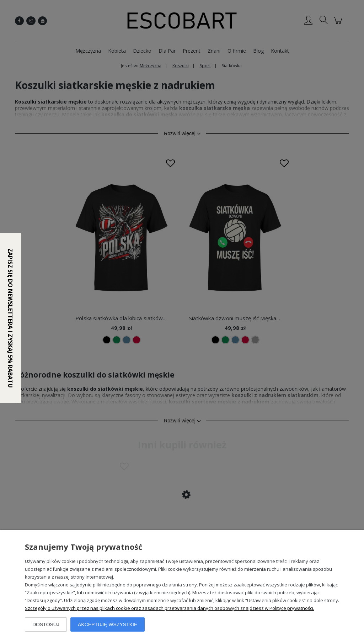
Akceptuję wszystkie (108, 624)
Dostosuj (46, 624)
